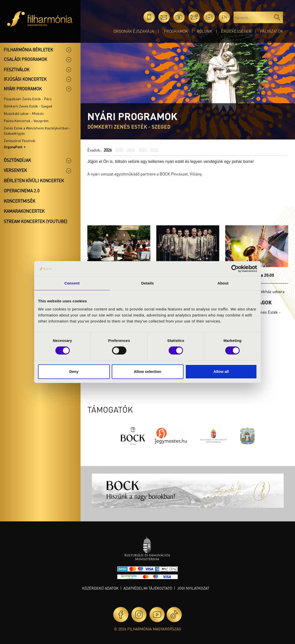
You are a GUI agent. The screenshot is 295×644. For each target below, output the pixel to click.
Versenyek (15, 170)
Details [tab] (148, 283)
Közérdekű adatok (100, 588)
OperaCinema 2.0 (22, 191)
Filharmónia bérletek (28, 50)
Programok (176, 31)
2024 (131, 150)
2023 (142, 150)
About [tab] (223, 283)
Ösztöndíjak (17, 160)
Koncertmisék (20, 201)
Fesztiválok (17, 69)
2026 (108, 150)
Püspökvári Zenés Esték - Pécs (28, 99)
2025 (119, 150)
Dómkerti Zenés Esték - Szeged (28, 106)
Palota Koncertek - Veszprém (26, 121)
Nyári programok (23, 89)
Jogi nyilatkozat (193, 588)
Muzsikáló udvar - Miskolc (24, 113)
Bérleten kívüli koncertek (34, 181)
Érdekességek (236, 31)
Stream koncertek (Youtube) (35, 221)
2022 (154, 150)
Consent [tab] (72, 283)
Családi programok (25, 59)
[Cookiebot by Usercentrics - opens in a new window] (235, 269)
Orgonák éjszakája (134, 31)
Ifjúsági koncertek (25, 79)
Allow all (221, 371)
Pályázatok (271, 31)
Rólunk (204, 31)
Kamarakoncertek (24, 211)
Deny (74, 371)
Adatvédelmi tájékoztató (148, 588)
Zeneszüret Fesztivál (20, 140)
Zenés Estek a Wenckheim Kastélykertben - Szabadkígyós (37, 131)
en (224, 17)
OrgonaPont (13, 147)
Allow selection (147, 371)
